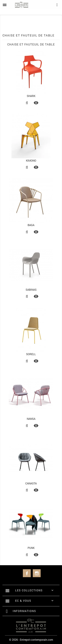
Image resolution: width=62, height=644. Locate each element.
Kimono (31, 161)
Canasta (31, 483)
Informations (24, 611)
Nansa (31, 419)
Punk (31, 548)
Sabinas (31, 290)
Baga (31, 225)
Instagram (37, 573)
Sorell (31, 354)
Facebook (27, 573)
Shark (31, 96)
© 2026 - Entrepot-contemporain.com (31, 640)
